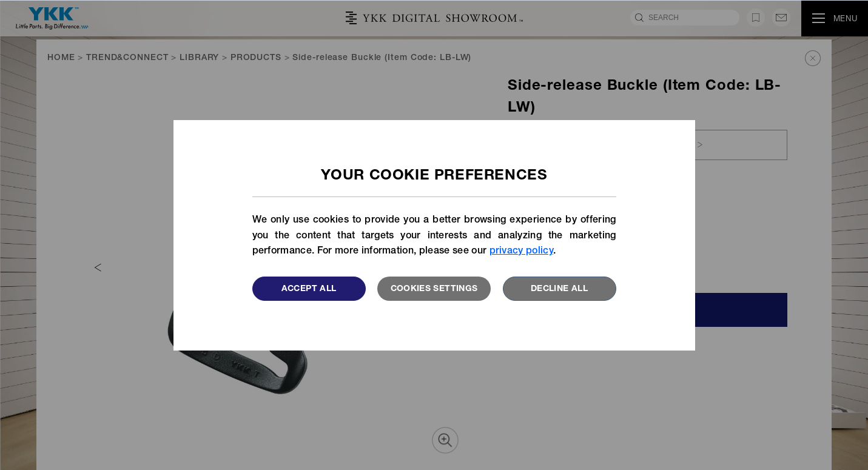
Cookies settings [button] (434, 289)
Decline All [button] (559, 289)
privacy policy (521, 252)
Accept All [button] (309, 289)
